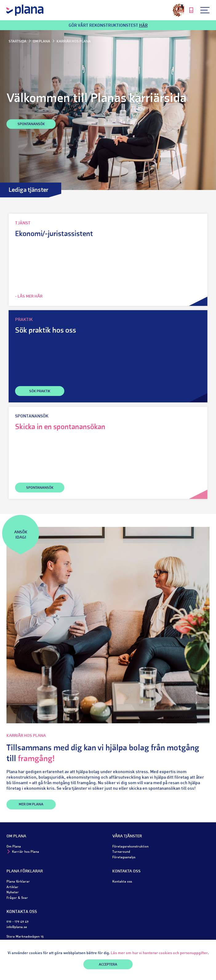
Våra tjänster (127, 836)
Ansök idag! (21, 535)
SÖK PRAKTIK (40, 391)
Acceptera (108, 965)
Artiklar (12, 887)
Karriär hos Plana (26, 851)
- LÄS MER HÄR (29, 296)
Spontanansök (31, 124)
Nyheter (13, 892)
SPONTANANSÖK (40, 488)
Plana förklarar (25, 871)
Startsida (18, 41)
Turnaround (121, 851)
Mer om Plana (31, 804)
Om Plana (42, 41)
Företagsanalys (124, 857)
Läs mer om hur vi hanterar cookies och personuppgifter (159, 953)
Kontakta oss (126, 871)
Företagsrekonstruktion (130, 846)
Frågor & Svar (17, 897)
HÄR (143, 25)
